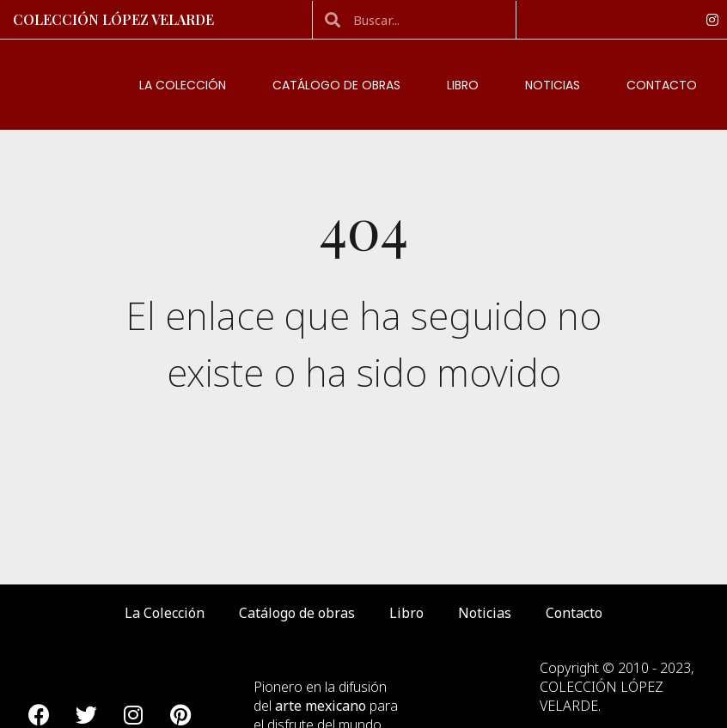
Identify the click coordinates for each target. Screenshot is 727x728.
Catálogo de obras (336, 85)
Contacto (662, 85)
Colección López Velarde (113, 19)
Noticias (553, 85)
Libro (463, 85)
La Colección (183, 85)
